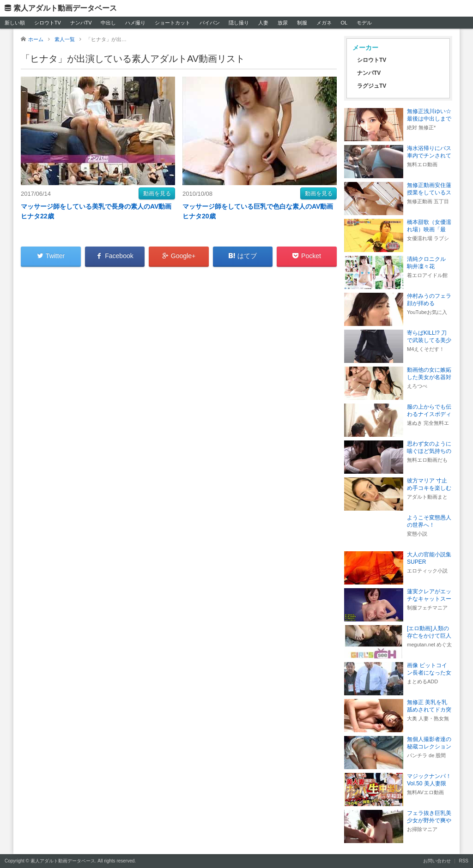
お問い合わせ (437, 861)
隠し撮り (239, 23)
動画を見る (157, 193)
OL (344, 23)
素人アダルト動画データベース (65, 8)
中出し (108, 23)
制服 (302, 23)
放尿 (283, 23)
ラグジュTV (372, 86)
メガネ (324, 23)
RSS (464, 861)
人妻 (263, 23)
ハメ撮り (135, 23)
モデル (364, 23)
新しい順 (15, 23)
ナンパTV (81, 23)
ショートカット (173, 23)
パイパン (210, 23)
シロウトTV (48, 23)
